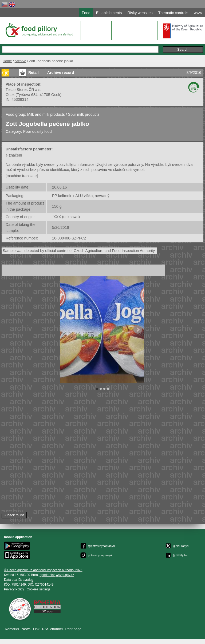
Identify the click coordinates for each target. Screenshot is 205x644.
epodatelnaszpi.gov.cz (57, 575)
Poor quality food (38, 131)
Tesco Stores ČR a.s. (23, 90)
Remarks (12, 629)
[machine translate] (22, 176)
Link (36, 629)
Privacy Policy (14, 589)
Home (7, 61)
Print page (73, 629)
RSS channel (52, 629)
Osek (10, 95)
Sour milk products (84, 114)
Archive (20, 61)
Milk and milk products (46, 114)
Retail (33, 73)
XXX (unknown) (67, 217)
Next (138, 330)
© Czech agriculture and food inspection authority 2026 (43, 570)
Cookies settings (38, 589)
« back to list (14, 515)
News (26, 629)
